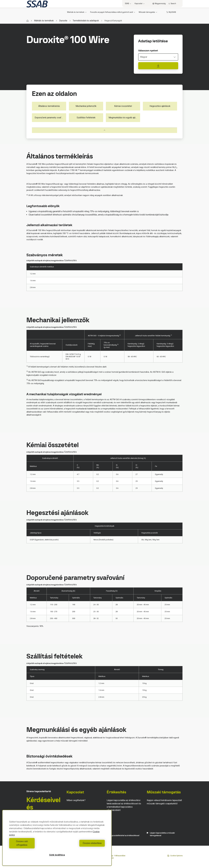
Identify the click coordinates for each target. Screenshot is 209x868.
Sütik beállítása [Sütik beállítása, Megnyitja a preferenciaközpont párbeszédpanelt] (57, 855)
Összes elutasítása (82, 845)
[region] (57, 840)
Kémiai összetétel (123, 106)
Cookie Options (175, 856)
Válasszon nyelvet (148, 51)
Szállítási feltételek (86, 118)
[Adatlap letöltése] (158, 66)
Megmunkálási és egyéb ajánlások (124, 118)
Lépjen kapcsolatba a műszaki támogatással (161, 834)
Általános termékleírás (49, 106)
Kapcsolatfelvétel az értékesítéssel (123, 835)
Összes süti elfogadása (32, 845)
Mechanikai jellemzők (86, 106)
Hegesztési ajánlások (160, 106)
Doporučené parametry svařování (50, 118)
